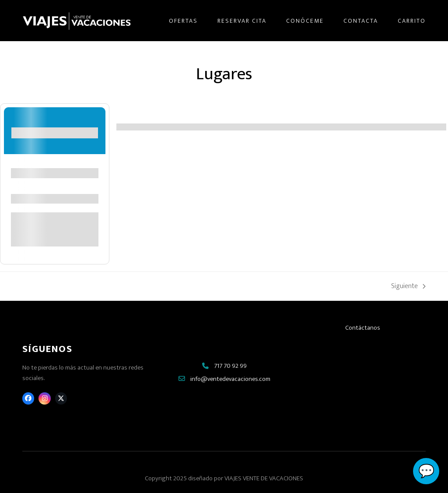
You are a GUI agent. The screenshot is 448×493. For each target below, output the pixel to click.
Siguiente (408, 286)
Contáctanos (363, 328)
